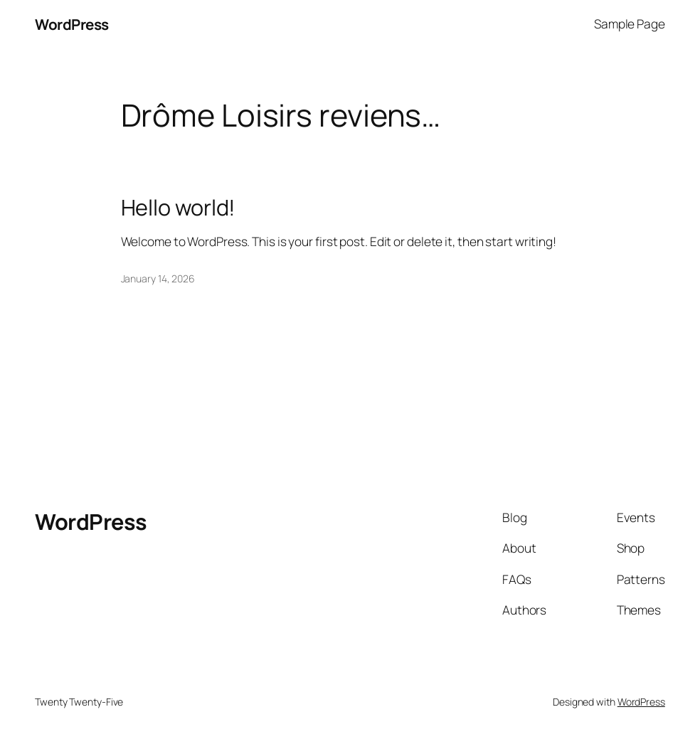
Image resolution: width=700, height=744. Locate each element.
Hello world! (179, 207)
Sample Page (630, 24)
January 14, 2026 (158, 278)
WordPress (72, 24)
